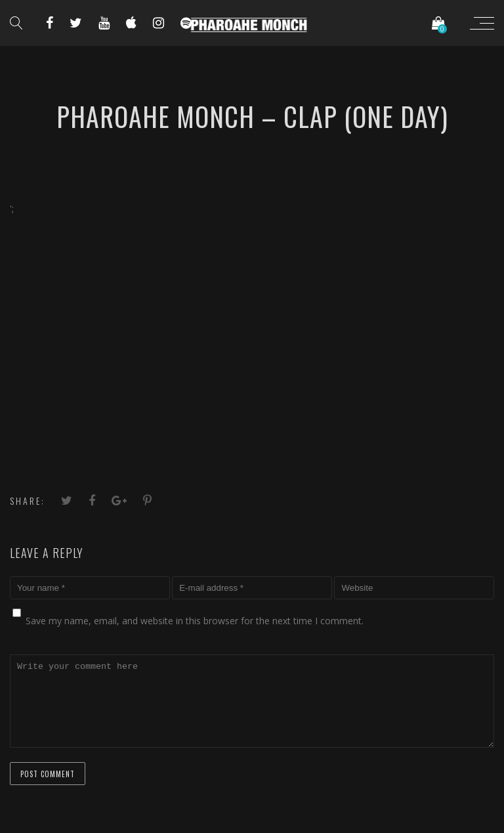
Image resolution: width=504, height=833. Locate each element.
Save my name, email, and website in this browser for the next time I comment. (195, 621)
